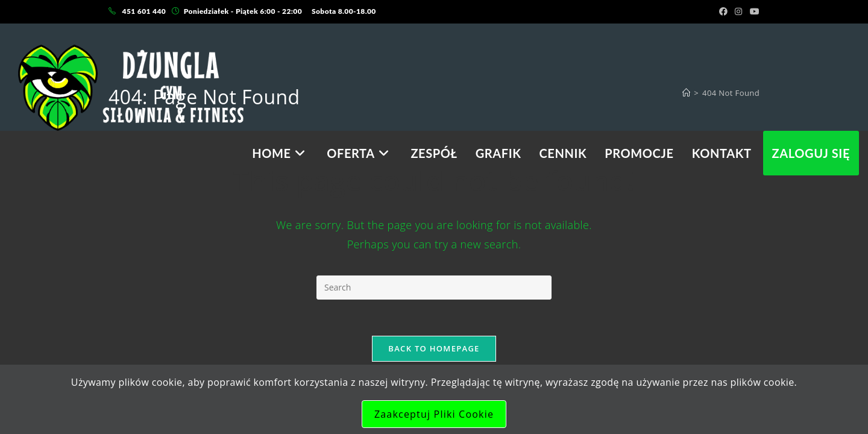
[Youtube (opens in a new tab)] (753, 11)
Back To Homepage (434, 348)
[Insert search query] (434, 288)
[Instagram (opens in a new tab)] (738, 11)
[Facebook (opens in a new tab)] (723, 11)
